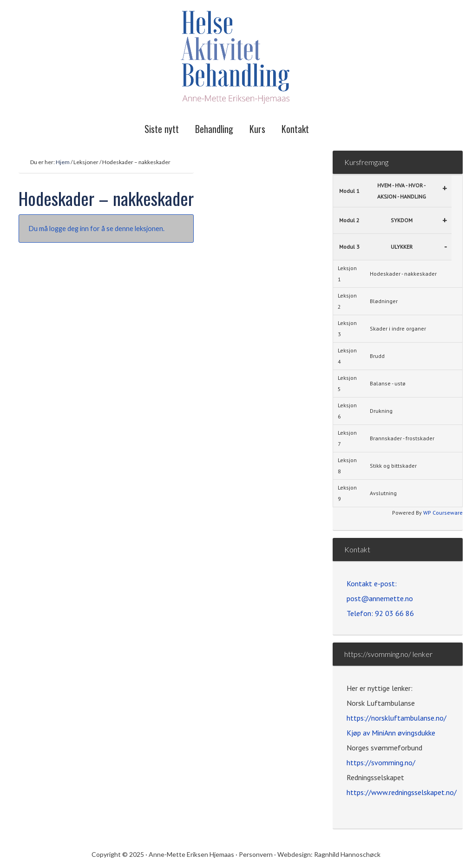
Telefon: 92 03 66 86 (380, 613)
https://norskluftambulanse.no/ (397, 718)
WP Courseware (443, 513)
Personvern (256, 854)
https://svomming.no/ (381, 762)
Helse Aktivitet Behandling (236, 58)
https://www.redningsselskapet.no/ (402, 792)
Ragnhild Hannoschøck (347, 854)
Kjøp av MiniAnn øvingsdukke (391, 733)
